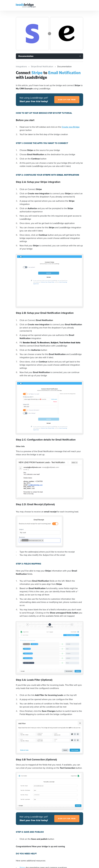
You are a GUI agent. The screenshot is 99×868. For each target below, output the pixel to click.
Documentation (26, 56)
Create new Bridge (71, 127)
